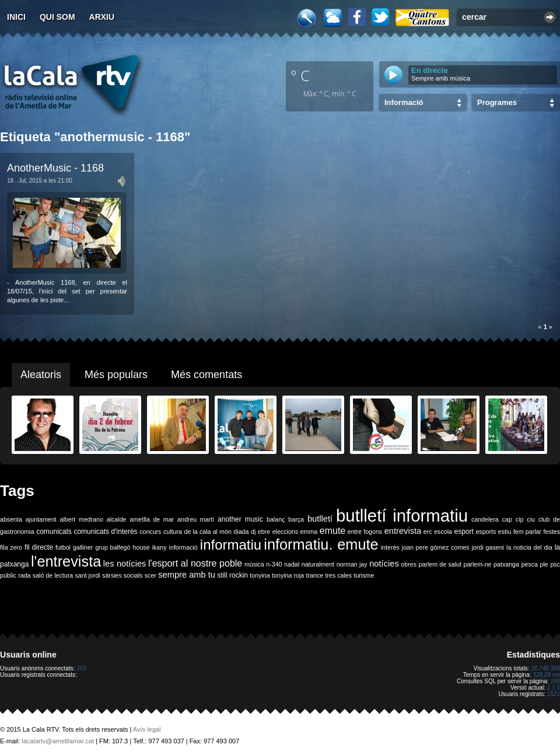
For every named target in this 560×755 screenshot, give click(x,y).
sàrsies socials (122, 575)
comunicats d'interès (105, 532)
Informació (404, 102)
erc (428, 532)
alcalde (117, 519)
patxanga (506, 564)
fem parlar (527, 532)
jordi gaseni (488, 547)
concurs (150, 532)
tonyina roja (288, 575)
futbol (63, 547)
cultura (173, 532)
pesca (530, 564)
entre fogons (365, 532)
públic (8, 575)
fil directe (39, 547)
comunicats (54, 532)
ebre (264, 532)
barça (296, 519)
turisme (364, 575)
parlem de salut (440, 564)
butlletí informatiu (402, 515)
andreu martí (196, 519)
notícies (384, 564)
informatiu (231, 545)
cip (520, 519)
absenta (11, 519)
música (254, 564)
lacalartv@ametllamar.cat (58, 741)
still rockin (232, 575)
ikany (160, 547)
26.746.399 (545, 668)
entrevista (403, 531)
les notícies (125, 564)
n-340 (274, 564)
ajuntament (41, 519)
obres (409, 564)
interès (390, 547)
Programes (497, 102)
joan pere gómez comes (436, 547)
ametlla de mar (152, 519)
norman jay (352, 564)
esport (463, 532)
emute (332, 531)
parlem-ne (478, 564)
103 (81, 668)
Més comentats (206, 375)
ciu (531, 519)
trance (315, 575)
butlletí (320, 519)
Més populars (116, 375)
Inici (16, 17)
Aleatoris (41, 375)
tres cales (338, 575)
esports (486, 532)
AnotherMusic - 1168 (55, 168)
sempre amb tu (187, 575)
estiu (505, 532)
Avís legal (147, 729)
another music (240, 519)
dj (253, 532)
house (141, 547)
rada (24, 575)
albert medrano (82, 519)
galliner (83, 547)
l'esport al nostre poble (195, 563)
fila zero (11, 547)
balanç (276, 519)
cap (507, 519)
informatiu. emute (321, 544)
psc (555, 564)
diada (241, 532)
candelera (485, 519)
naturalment (318, 564)
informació (183, 547)
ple (544, 564)
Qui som (57, 17)
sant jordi (88, 575)
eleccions (285, 532)
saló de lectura (53, 575)
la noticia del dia (529, 547)
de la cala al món (208, 532)
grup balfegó (113, 547)
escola (443, 532)
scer (150, 575)
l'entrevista (66, 561)
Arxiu (102, 17)
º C (300, 75)
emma (309, 532)
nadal (292, 564)
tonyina (260, 575)
